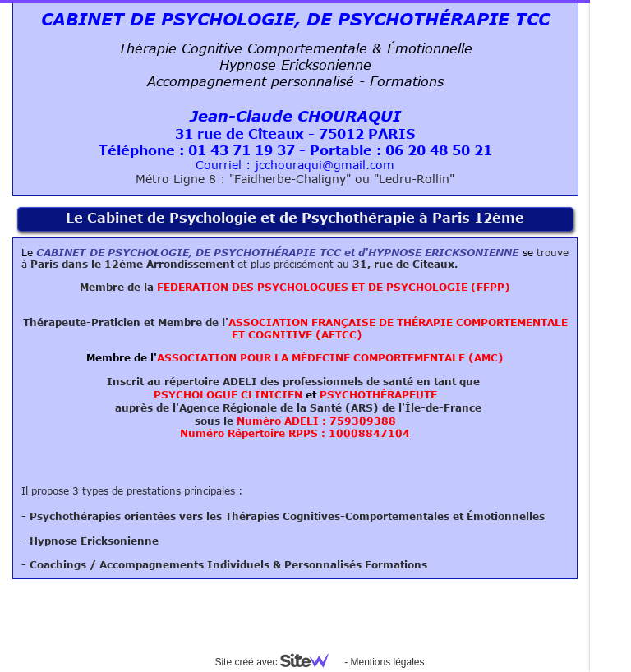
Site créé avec (278, 662)
